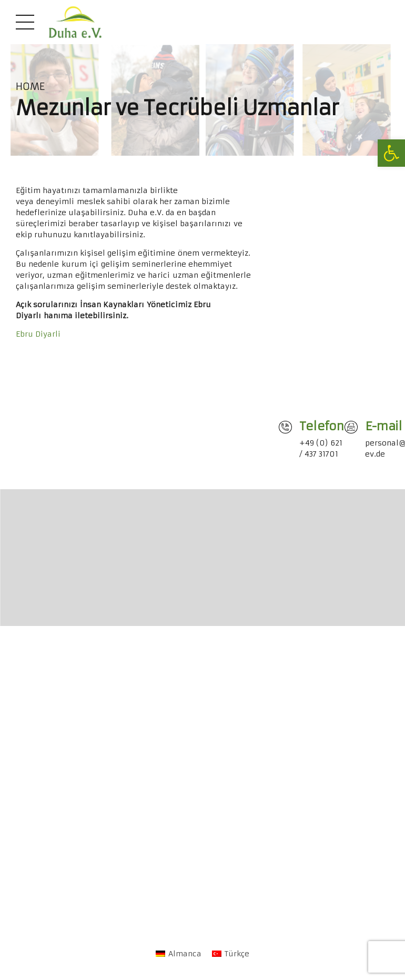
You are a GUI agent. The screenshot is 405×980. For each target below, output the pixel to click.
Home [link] (30, 87)
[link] (391, 153)
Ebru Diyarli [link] (38, 334)
